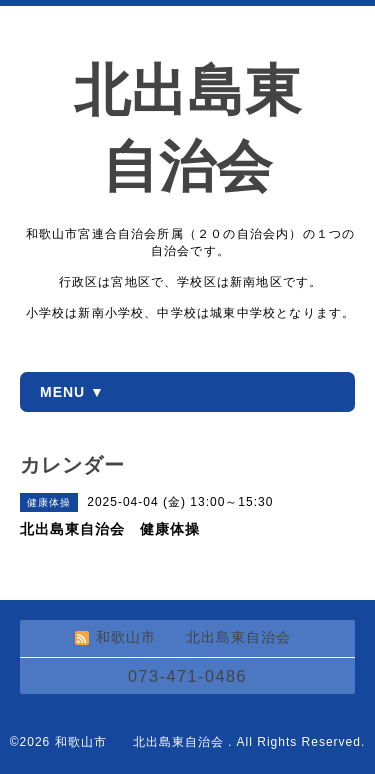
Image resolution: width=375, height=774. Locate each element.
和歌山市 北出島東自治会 (141, 742)
